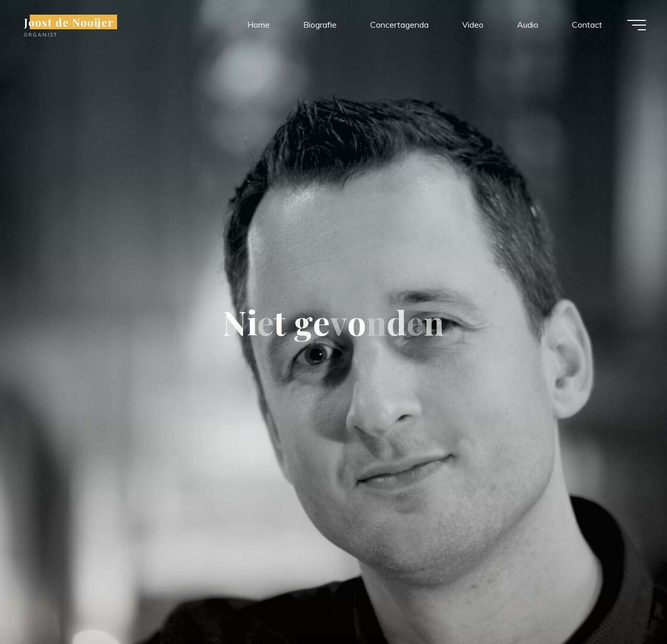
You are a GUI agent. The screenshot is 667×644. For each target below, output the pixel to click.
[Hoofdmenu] (637, 25)
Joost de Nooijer (69, 22)
